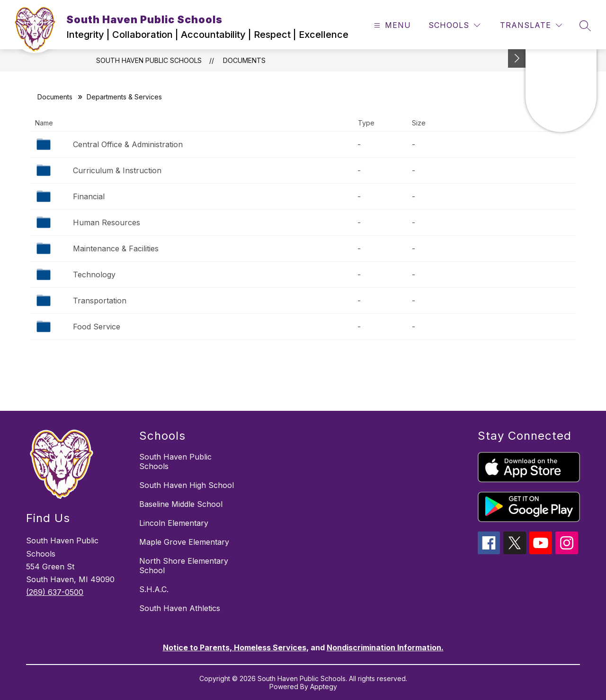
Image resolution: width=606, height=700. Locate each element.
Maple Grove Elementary (184, 542)
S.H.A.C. (154, 589)
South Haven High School (187, 485)
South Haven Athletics (180, 608)
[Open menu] (391, 25)
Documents (244, 60)
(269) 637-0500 (55, 592)
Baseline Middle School (181, 504)
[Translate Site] (531, 25)
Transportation (100, 301)
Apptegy (324, 687)
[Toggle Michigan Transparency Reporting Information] (517, 58)
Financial (89, 196)
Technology (94, 275)
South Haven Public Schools (149, 60)
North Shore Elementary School (184, 566)
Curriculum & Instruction (117, 170)
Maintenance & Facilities (116, 248)
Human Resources (107, 222)
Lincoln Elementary (174, 523)
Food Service (97, 327)
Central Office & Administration (128, 144)
